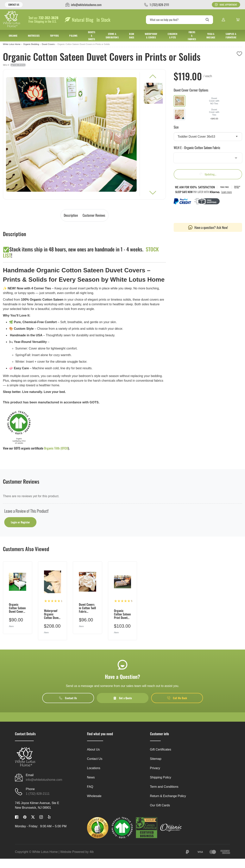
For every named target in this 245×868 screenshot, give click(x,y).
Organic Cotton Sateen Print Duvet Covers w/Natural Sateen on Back (122, 614)
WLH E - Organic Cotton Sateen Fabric (197, 148)
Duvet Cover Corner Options (191, 90)
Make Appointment (226, 5)
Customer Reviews (94, 215)
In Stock (103, 20)
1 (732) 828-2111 (38, 794)
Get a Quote (122, 698)
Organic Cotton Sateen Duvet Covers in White (17, 608)
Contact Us (14, 5)
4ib (92, 852)
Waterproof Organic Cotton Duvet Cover (52, 614)
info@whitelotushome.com (44, 780)
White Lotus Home (12, 44)
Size (176, 127)
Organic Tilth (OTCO (56, 448)
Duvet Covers (48, 44)
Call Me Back (177, 698)
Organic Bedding (31, 44)
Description (71, 215)
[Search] (179, 20)
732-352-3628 (48, 18)
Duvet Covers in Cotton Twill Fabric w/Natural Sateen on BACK (87, 608)
